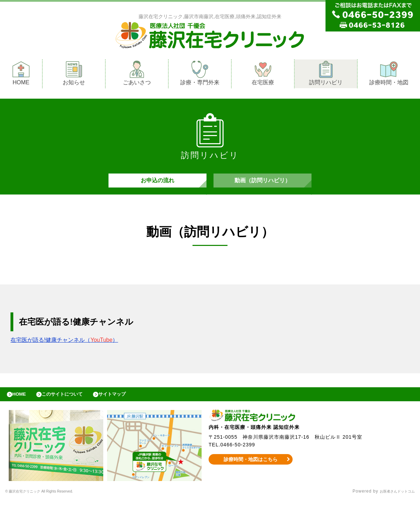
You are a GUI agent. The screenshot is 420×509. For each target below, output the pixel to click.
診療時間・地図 (389, 75)
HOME (21, 75)
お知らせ (74, 75)
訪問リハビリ (326, 75)
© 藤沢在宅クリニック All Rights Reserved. (51, 500)
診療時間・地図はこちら (251, 468)
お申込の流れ (157, 184)
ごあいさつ (137, 75)
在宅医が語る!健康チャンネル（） (64, 345)
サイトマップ (128, 401)
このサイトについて (71, 401)
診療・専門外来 (200, 75)
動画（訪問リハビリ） (262, 184)
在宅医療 (263, 75)
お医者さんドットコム (392, 500)
